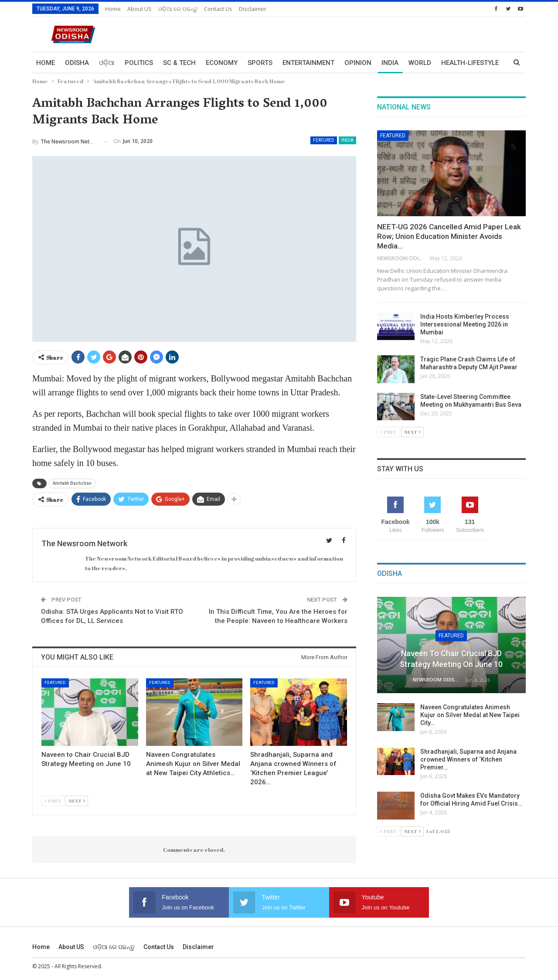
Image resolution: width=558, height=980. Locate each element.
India (390, 63)
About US (139, 9)
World (420, 63)
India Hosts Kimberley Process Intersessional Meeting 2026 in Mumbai (465, 324)
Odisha (77, 63)
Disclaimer (253, 9)
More (450, 63)
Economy (222, 63)
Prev (53, 801)
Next (77, 801)
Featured (324, 140)
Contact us (218, 9)
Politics (139, 63)
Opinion (358, 63)
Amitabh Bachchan (72, 483)
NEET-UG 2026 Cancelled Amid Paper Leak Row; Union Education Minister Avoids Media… (449, 236)
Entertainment (308, 63)
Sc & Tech (179, 63)
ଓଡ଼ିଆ (107, 63)
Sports (260, 63)
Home (113, 9)
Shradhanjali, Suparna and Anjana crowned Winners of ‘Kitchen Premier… (468, 759)
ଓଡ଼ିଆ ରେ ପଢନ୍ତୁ (178, 9)
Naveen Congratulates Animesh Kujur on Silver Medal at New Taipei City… (470, 715)
